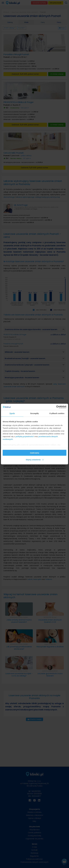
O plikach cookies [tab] (57, 413)
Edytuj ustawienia (35, 460)
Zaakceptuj (34, 453)
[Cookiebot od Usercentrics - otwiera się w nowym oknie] (56, 407)
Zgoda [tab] (12, 413)
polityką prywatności (25, 436)
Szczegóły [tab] (34, 413)
